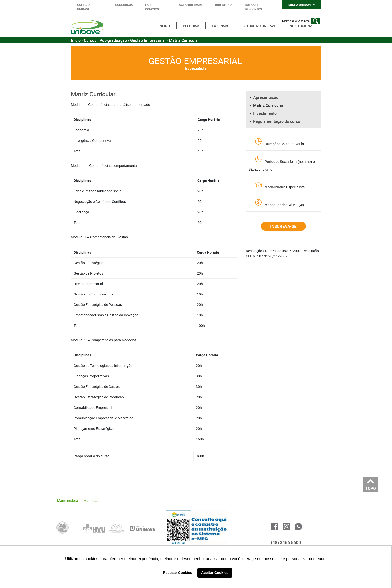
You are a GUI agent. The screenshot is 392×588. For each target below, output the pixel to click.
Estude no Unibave (259, 26)
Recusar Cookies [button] (178, 573)
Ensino (164, 26)
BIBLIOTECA (224, 5)
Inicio (76, 40)
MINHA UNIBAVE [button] (300, 5)
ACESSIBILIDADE (191, 5)
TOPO (371, 487)
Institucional (302, 26)
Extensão (221, 26)
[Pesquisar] (316, 21)
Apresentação (266, 97)
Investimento (265, 113)
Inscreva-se (283, 226)
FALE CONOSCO (152, 7)
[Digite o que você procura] (296, 21)
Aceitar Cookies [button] (215, 573)
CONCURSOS (124, 5)
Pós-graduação (113, 40)
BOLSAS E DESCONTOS (253, 7)
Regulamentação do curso (277, 121)
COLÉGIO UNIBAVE (84, 7)
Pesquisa (191, 26)
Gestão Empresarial (148, 40)
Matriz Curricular (268, 105)
